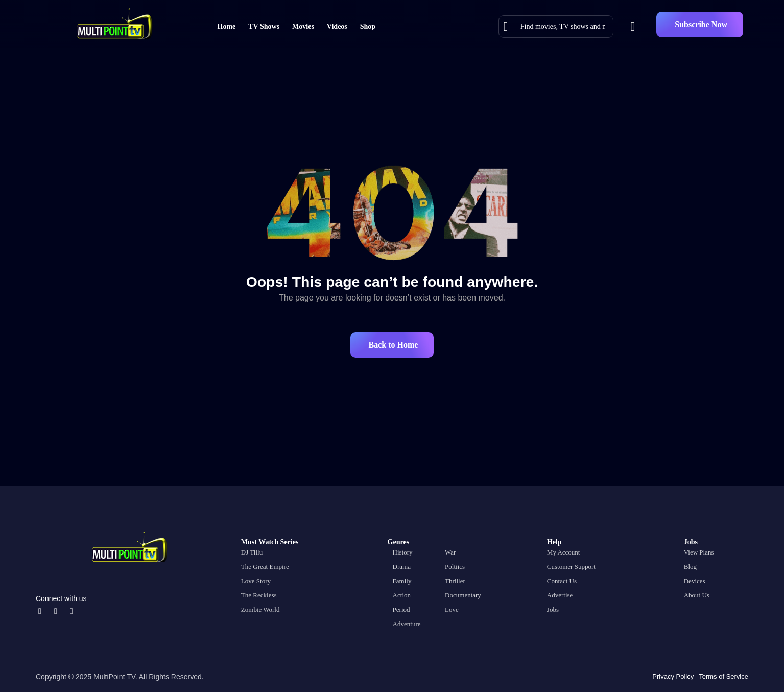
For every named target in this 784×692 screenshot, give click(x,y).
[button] (700, 25)
